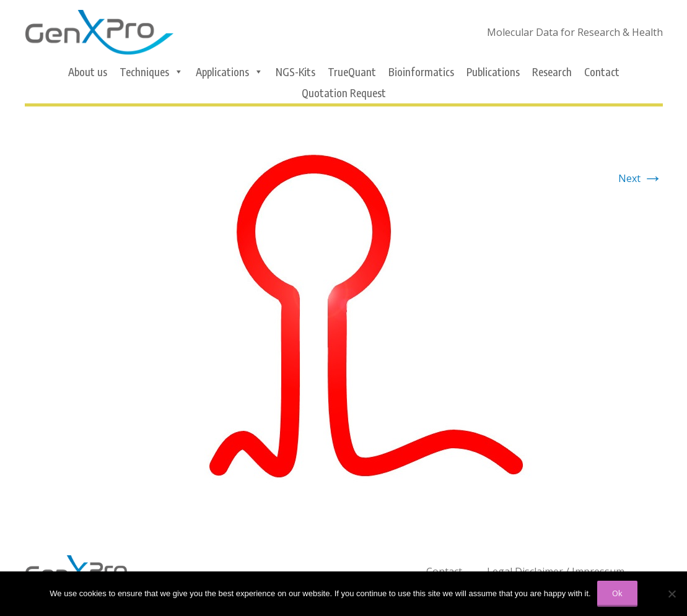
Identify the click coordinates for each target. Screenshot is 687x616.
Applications (230, 72)
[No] (672, 594)
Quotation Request (344, 93)
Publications (493, 72)
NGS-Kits (295, 72)
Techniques (151, 72)
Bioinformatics (421, 72)
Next (641, 178)
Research (552, 72)
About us (88, 72)
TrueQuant (352, 72)
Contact (602, 72)
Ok (617, 593)
